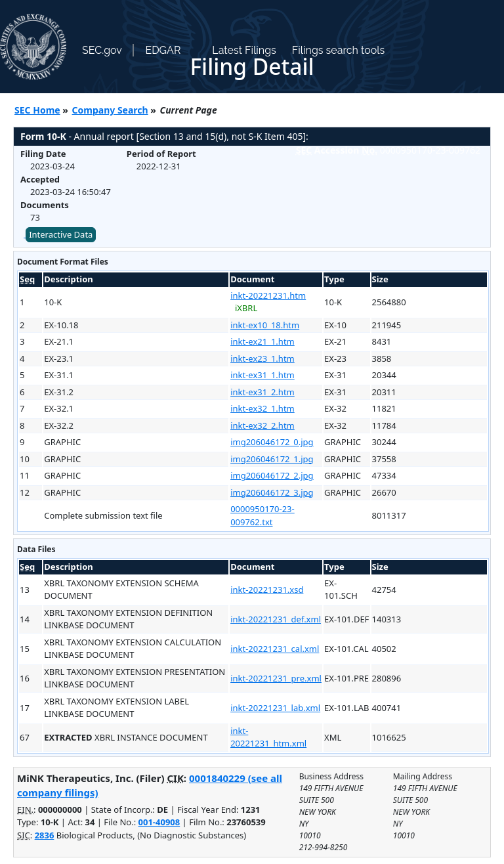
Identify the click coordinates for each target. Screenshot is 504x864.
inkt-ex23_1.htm (262, 358)
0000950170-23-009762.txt (262, 515)
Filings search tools (339, 50)
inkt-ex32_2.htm (262, 425)
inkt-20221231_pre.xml (276, 678)
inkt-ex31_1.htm (262, 375)
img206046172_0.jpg (272, 442)
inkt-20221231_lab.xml (275, 708)
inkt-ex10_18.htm (265, 325)
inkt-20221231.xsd (267, 590)
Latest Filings (244, 50)
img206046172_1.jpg (272, 459)
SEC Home (37, 110)
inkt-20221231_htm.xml (268, 737)
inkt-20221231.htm (268, 295)
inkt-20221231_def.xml (276, 619)
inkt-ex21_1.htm (262, 341)
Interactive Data (61, 234)
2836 (45, 835)
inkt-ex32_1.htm (262, 408)
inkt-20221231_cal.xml (275, 649)
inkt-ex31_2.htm (262, 392)
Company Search (110, 110)
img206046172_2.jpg (272, 475)
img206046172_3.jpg (272, 492)
